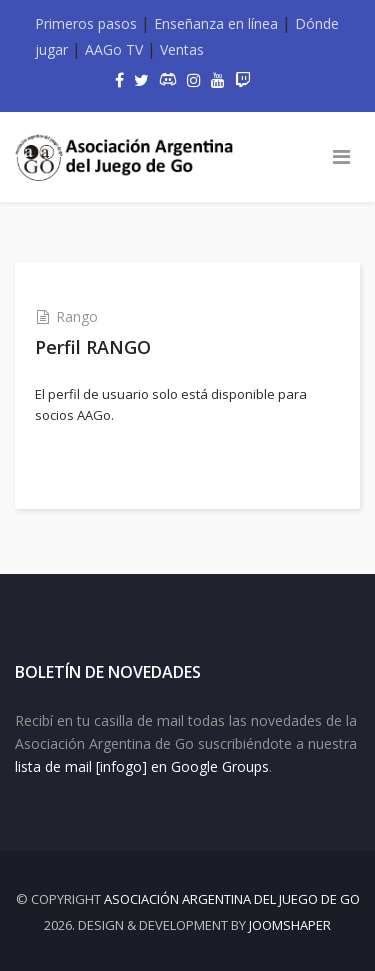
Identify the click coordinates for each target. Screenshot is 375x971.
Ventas (182, 49)
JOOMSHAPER (290, 925)
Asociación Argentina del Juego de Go (232, 899)
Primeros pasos (86, 23)
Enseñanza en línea (216, 23)
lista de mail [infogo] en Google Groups (142, 766)
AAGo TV (114, 49)
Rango (77, 316)
